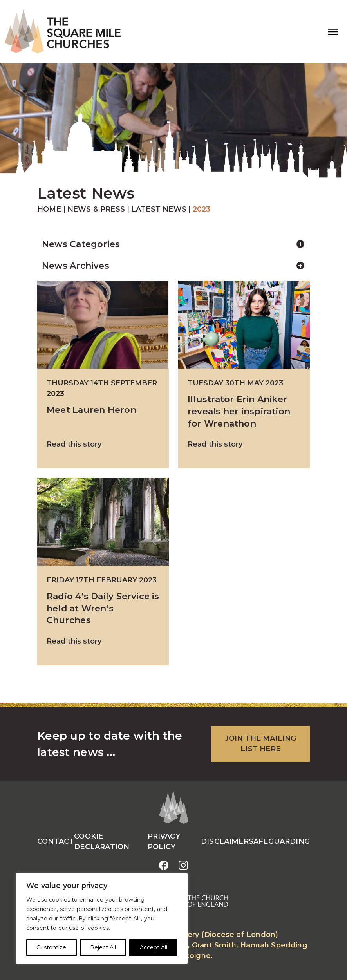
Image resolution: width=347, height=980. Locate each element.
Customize (51, 947)
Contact (56, 841)
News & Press (96, 209)
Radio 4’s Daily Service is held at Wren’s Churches (103, 608)
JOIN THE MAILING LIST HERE (261, 744)
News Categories (178, 244)
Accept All (154, 947)
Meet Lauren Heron (91, 410)
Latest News (159, 209)
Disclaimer (225, 841)
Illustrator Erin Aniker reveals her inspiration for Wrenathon (239, 411)
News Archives (178, 266)
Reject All (103, 947)
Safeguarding (279, 841)
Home (49, 209)
